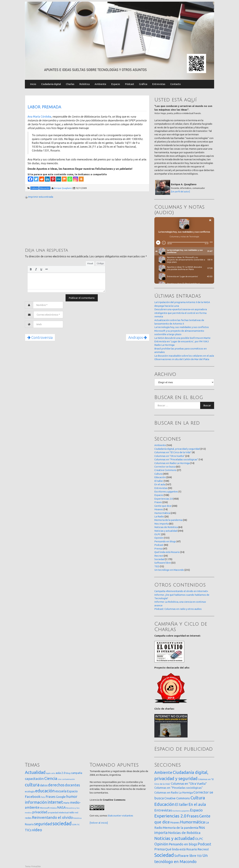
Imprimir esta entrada (41, 197)
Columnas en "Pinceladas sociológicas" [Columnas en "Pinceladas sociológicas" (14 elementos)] (179, 788)
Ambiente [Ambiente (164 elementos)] (163, 772)
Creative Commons (165, 470)
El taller (159, 481)
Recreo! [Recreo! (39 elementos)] (203, 849)
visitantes (127, 816)
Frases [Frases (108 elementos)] (51, 797)
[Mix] (64, 179)
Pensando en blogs (165, 541)
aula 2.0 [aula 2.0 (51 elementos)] (60, 773)
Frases (158, 502)
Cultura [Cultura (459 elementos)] (198, 798)
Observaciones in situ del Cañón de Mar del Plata (182, 359)
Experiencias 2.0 (164, 499)
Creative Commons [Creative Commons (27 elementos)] (177, 798)
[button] (31, 269)
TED (157, 566)
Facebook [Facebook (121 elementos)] (33, 797)
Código (100, 263)
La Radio (159, 516)
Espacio (116, 84)
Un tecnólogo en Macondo (169, 570)
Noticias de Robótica (166, 527)
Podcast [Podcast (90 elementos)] (204, 844)
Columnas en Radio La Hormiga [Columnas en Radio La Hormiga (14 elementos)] (174, 793)
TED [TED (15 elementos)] (199, 856)
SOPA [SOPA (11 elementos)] (74, 825)
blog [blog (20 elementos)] (68, 773)
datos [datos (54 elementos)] (44, 785)
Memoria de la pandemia (168, 520)
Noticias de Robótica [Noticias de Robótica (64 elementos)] (184, 833)
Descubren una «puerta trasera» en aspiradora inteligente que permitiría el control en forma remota (181, 313)
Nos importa (161, 524)
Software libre (163, 563)
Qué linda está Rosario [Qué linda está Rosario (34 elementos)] (181, 849)
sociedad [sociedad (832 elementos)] (62, 824)
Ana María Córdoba (39, 117)
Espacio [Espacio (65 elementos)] (72, 791)
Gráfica (143, 84)
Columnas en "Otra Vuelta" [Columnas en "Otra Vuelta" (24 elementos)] (189, 784)
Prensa (158, 549)
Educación (160, 477)
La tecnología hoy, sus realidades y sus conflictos (182, 327)
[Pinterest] (53, 179)
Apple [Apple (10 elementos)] (48, 773)
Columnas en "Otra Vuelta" (170, 456)
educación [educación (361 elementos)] (45, 791)
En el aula (160, 484)
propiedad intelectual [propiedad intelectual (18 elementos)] (58, 812)
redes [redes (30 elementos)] (28, 818)
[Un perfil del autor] (180, 192)
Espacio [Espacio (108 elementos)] (196, 810)
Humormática (162, 513)
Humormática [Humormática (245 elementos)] (193, 822)
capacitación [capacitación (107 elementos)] (34, 779)
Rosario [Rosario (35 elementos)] (29, 824)
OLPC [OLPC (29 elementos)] (199, 839)
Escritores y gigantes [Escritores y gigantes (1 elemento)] (181, 811)
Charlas (70, 84)
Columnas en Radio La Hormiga (172, 463)
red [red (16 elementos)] (77, 812)
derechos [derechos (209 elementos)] (56, 785)
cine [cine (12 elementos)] (60, 779)
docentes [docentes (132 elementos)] (72, 785)
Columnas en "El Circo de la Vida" (173, 452)
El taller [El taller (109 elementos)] (182, 804)
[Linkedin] (47, 179)
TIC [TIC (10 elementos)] (78, 825)
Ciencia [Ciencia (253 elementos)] (51, 778)
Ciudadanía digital (51, 84)
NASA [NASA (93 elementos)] (61, 807)
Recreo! (159, 556)
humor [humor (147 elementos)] (72, 797)
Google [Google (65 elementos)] (61, 797)
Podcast (159, 545)
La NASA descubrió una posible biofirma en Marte (182, 338)
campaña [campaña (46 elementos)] (77, 773)
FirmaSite (36, 866)
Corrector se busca (165, 467)
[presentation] (31, 269)
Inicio (33, 84)
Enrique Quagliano (63, 188)
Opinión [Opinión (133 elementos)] (161, 844)
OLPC (158, 534)
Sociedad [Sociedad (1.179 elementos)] (164, 855)
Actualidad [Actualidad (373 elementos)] (35, 772)
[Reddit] (42, 179)
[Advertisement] (50, 223)
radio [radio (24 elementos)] (72, 812)
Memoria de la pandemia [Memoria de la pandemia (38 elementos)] (180, 828)
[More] (81, 179)
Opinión (159, 538)
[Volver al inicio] (99, 823)
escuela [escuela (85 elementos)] (61, 791)
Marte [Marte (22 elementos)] (66, 803)
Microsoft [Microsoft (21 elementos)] (45, 808)
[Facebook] (30, 179)
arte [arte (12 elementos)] (53, 773)
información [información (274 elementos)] (36, 802)
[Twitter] (36, 179)
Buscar (207, 405)
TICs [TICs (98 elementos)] (28, 830)
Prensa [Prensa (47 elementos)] (159, 849)
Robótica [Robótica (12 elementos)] (77, 818)
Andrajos (138, 337)
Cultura (158, 474)
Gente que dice (163, 506)
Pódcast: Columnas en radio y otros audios (178, 609)
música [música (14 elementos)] (53, 808)
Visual (90, 263)
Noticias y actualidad (166, 531)
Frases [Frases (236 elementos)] (193, 816)
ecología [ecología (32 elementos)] (30, 791)
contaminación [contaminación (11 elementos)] (68, 779)
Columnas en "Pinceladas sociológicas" (176, 459)
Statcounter (115, 816)
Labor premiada (44, 107)
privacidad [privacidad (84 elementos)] (40, 812)
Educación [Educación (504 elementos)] (164, 804)
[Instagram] (76, 179)
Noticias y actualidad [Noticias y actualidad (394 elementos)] (174, 838)
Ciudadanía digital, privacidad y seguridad (177, 449)
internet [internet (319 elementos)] (55, 802)
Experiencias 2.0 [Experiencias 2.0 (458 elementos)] (170, 816)
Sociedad (159, 559)
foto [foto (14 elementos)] (43, 797)
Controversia (40, 337)
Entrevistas (159, 84)
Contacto (176, 84)
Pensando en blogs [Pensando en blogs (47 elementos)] (183, 844)
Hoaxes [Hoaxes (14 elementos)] (175, 822)
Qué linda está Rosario (167, 552)
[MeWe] (59, 179)
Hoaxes (159, 509)
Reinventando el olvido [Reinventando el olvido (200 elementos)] (52, 817)
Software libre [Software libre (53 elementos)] (185, 856)
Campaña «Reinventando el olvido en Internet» (181, 591)
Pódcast (130, 84)
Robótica (84, 84)
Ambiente (100, 84)
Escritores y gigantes (166, 492)
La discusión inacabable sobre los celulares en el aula (184, 356)
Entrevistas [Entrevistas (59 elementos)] (163, 810)
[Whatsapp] (70, 179)
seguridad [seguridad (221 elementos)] (43, 824)
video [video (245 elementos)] (37, 830)
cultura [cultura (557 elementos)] (32, 785)
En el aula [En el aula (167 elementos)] (197, 804)
